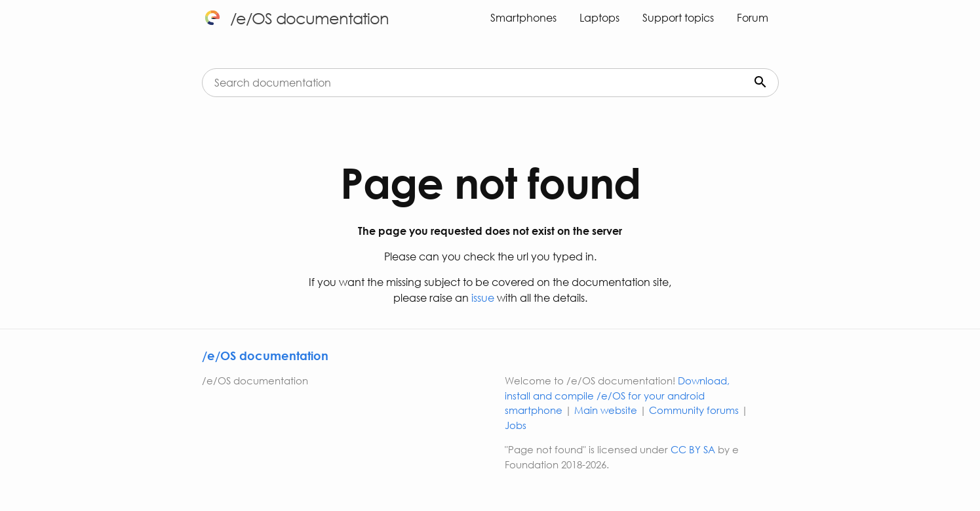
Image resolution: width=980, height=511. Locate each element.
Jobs (516, 425)
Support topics (678, 17)
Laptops (599, 17)
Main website (606, 410)
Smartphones (523, 17)
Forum (753, 17)
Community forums (694, 410)
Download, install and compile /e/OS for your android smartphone (617, 395)
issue (481, 297)
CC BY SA (693, 449)
